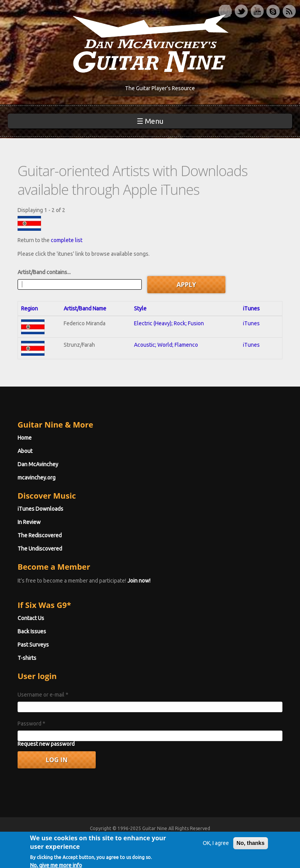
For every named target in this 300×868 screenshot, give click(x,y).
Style (140, 308)
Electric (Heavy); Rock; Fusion (169, 323)
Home (25, 438)
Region (29, 308)
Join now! (139, 581)
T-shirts (27, 658)
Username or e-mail (43, 695)
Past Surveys (33, 645)
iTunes (251, 308)
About (25, 451)
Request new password (46, 744)
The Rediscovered (40, 535)
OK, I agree (216, 852)
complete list (67, 240)
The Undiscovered (40, 549)
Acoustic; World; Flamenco (166, 345)
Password (31, 724)
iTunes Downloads (40, 509)
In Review (29, 522)
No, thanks (251, 852)
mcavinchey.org (37, 478)
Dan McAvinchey (38, 464)
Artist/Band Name (85, 308)
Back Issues (32, 631)
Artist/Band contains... (44, 272)
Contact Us (31, 618)
